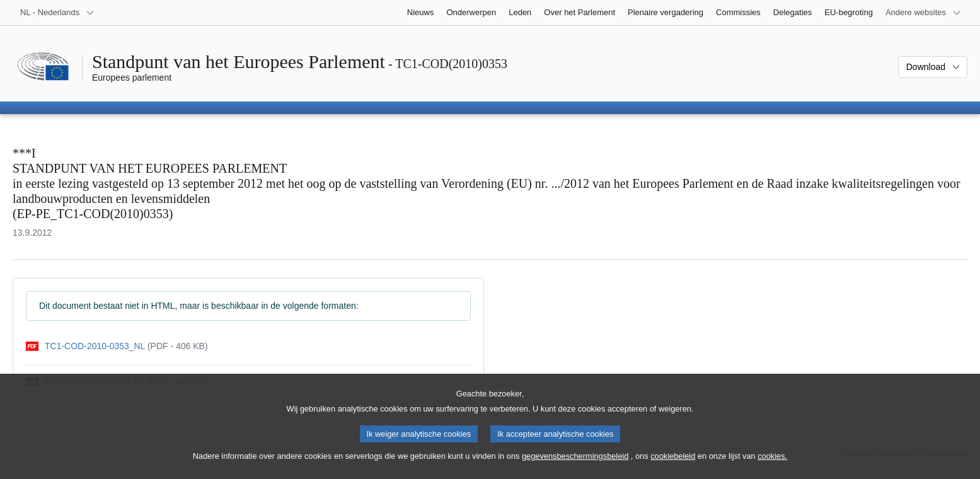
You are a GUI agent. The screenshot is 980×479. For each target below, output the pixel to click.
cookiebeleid (673, 465)
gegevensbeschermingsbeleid (575, 465)
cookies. (772, 465)
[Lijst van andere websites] (923, 13)
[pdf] (117, 346)
